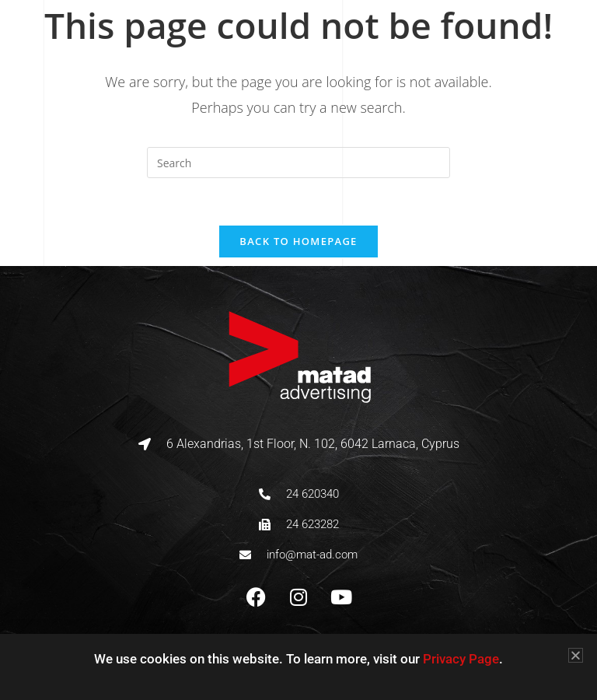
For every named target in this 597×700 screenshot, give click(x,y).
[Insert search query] (298, 163)
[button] (576, 655)
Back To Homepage (298, 241)
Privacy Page (461, 659)
